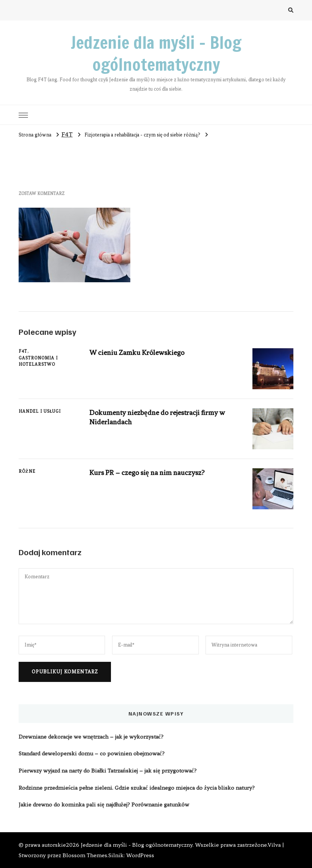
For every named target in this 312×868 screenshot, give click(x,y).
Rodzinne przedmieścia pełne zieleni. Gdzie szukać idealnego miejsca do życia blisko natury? (137, 788)
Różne (27, 471)
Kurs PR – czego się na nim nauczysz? (147, 473)
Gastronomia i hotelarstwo (38, 361)
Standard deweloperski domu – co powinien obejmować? (92, 754)
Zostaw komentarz (42, 194)
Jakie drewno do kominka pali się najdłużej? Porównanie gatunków (104, 805)
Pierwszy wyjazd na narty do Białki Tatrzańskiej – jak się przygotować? (108, 771)
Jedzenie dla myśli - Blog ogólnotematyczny (137, 845)
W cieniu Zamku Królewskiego (137, 353)
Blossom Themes (85, 855)
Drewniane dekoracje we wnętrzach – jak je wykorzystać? (91, 737)
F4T (67, 134)
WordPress (140, 855)
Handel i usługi (40, 411)
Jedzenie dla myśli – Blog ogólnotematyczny (156, 54)
